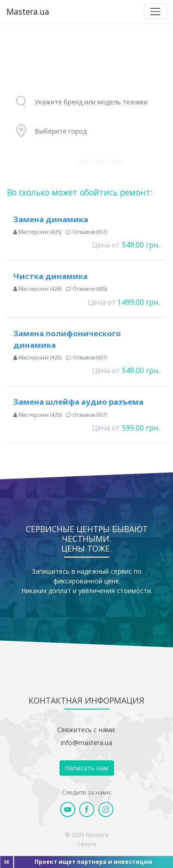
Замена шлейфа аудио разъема (78, 402)
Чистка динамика (51, 276)
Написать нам (86, 768)
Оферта (86, 844)
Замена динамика (51, 219)
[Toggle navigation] (155, 11)
